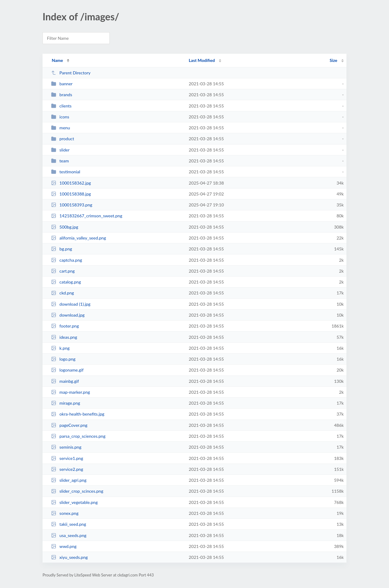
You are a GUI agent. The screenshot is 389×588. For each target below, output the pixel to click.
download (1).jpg (71, 304)
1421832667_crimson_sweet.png (87, 216)
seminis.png (66, 447)
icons (60, 117)
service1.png (67, 458)
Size (334, 60)
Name (57, 60)
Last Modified (202, 60)
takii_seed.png (69, 524)
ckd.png (62, 293)
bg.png (62, 249)
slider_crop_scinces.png (77, 491)
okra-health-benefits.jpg (78, 414)
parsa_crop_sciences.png (78, 436)
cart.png (63, 271)
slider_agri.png (69, 480)
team (60, 161)
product (63, 139)
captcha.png (67, 260)
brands (62, 95)
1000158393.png (72, 205)
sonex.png (65, 513)
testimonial (66, 172)
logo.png (63, 359)
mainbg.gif (65, 381)
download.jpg (68, 315)
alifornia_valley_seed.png (79, 238)
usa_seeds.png (69, 535)
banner (62, 84)
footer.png (65, 326)
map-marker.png (71, 392)
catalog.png (66, 282)
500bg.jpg (65, 227)
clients (61, 106)
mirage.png (65, 403)
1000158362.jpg (71, 183)
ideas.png (64, 337)
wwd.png (64, 546)
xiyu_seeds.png (69, 557)
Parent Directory (71, 73)
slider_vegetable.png (74, 502)
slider (60, 150)
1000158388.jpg (71, 194)
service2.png (67, 469)
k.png (60, 348)
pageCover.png (69, 425)
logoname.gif (67, 370)
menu (60, 128)
